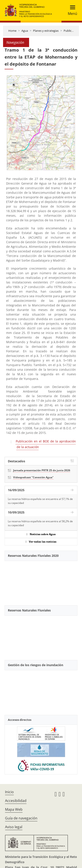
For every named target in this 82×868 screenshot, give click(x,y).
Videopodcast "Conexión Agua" (33, 477)
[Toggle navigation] (71, 10)
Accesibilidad (16, 801)
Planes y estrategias (46, 31)
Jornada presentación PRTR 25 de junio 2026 (42, 470)
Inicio (9, 792)
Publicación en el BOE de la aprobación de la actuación (46, 444)
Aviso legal (14, 827)
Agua (25, 31)
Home (12, 31)
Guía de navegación (21, 818)
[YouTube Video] (41, 581)
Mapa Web (14, 809)
